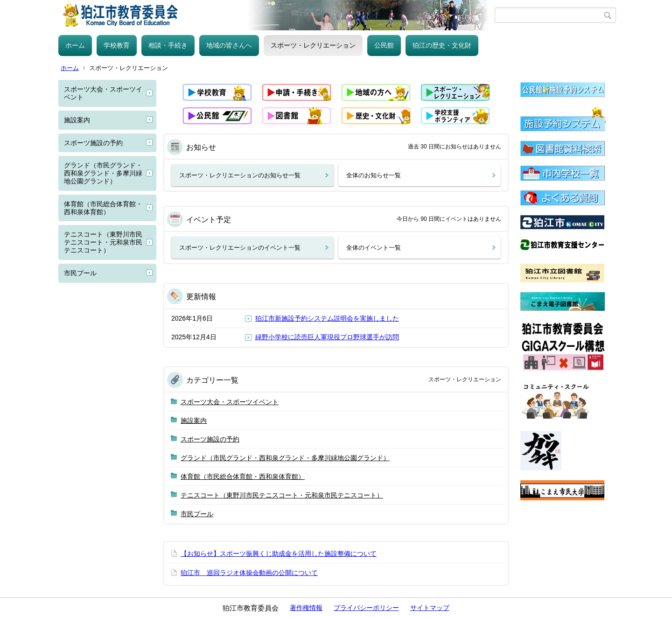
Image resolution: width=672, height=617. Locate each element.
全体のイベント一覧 (374, 248)
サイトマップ (430, 608)
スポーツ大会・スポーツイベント (103, 93)
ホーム (75, 45)
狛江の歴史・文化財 (442, 45)
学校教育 (117, 45)
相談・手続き (168, 45)
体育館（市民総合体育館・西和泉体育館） (103, 208)
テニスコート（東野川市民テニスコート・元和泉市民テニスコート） (103, 242)
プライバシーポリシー (366, 608)
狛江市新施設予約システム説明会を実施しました (327, 318)
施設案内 (77, 120)
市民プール (80, 273)
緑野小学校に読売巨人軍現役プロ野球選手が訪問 (327, 337)
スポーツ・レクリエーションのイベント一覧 (240, 248)
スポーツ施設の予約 (93, 143)
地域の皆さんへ (229, 45)
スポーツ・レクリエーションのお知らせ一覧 (240, 175)
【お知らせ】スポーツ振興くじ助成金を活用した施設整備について (279, 554)
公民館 (384, 45)
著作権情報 (306, 608)
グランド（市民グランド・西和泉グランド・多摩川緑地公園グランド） (103, 173)
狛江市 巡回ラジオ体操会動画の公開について (249, 573)
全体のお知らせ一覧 (374, 175)
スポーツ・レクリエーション (313, 45)
